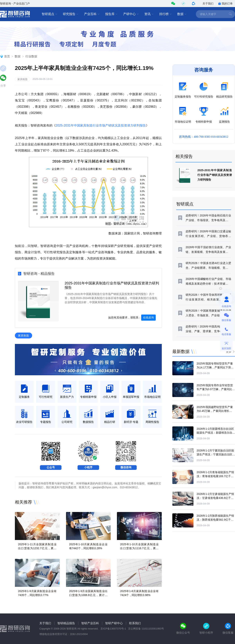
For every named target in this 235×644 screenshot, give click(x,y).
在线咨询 (148, 317)
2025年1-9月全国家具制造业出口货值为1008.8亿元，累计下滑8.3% (88, 595)
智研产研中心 (114, 623)
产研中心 (131, 14)
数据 (182, 14)
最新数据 (181, 351)
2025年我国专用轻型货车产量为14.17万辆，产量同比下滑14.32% (215, 367)
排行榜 (165, 14)
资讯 (149, 14)
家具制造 (23, 79)
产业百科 (92, 14)
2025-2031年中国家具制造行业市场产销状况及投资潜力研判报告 (101, 125)
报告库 (111, 14)
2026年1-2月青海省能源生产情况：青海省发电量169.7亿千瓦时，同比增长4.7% (215, 476)
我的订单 (225, 4)
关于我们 (208, 4)
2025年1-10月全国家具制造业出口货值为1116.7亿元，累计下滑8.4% (139, 548)
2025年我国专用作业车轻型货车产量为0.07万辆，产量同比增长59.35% (216, 389)
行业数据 (31, 56)
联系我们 (135, 623)
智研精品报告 (66, 623)
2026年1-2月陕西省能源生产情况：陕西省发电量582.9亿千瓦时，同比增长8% (215, 520)
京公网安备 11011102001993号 (146, 629)
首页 (7, 56)
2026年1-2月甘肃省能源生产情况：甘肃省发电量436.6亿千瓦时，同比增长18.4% (215, 498)
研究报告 (71, 14)
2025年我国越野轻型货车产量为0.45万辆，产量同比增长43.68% (215, 411)
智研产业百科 (90, 623)
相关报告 (184, 156)
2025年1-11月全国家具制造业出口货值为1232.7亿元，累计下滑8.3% (37, 548)
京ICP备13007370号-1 (113, 629)
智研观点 (50, 14)
